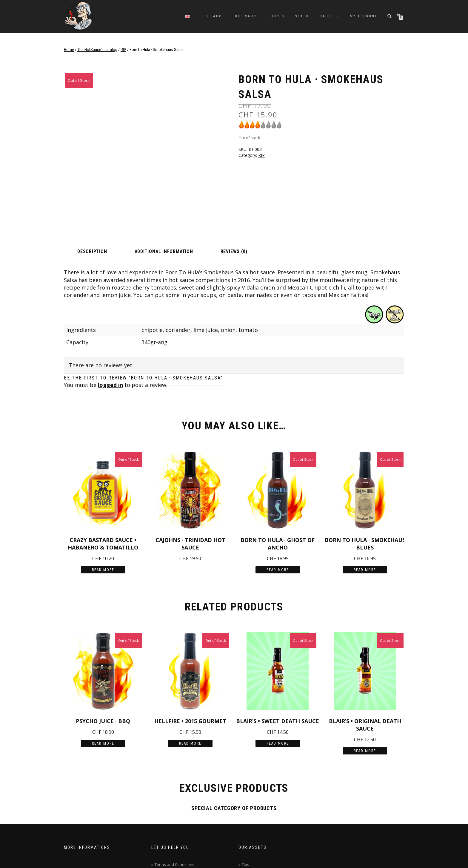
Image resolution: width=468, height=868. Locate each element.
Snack (302, 16)
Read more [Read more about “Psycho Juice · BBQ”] (103, 682)
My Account (364, 16)
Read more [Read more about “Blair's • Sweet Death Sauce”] (278, 682)
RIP (123, 50)
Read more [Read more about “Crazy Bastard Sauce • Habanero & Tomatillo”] (103, 508)
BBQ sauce (247, 16)
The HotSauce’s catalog (97, 50)
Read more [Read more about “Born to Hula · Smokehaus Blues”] (365, 508)
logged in (110, 323)
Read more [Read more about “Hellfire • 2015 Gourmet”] (190, 682)
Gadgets (329, 16)
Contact (161, 812)
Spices (277, 16)
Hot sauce (213, 16)
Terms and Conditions (174, 803)
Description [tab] (99, 189)
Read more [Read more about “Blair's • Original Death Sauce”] (365, 689)
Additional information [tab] (188, 189)
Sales (247, 812)
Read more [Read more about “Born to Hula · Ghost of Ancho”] (278, 508)
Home (69, 50)
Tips (245, 803)
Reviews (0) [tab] (274, 189)
